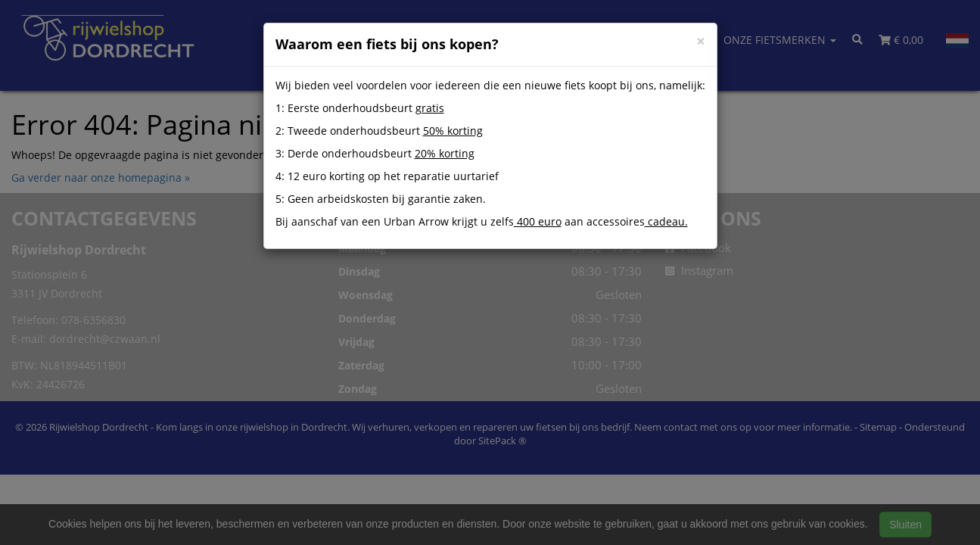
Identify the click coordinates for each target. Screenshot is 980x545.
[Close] (701, 41)
